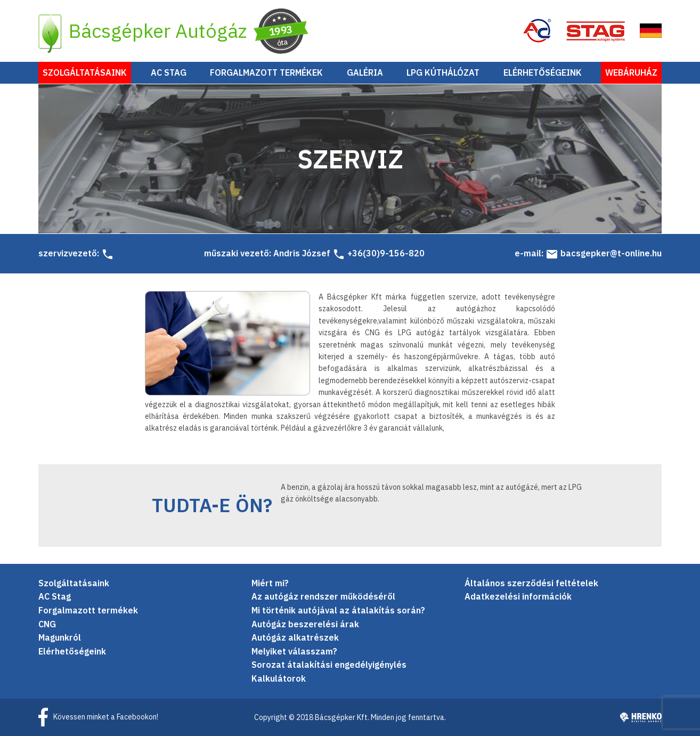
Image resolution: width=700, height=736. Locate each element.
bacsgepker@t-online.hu (604, 254)
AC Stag (169, 72)
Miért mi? (270, 583)
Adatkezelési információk (518, 597)
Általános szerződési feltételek (531, 583)
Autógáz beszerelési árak (305, 624)
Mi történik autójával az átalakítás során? (338, 610)
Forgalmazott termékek (266, 72)
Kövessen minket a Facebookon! (106, 717)
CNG (47, 624)
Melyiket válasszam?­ (294, 651)
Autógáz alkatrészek (295, 638)
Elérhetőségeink (543, 72)
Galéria (365, 72)
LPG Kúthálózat (443, 72)
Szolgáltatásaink (85, 72)
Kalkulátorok (279, 678)
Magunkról (60, 638)
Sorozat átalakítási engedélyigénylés (329, 665)
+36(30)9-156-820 (379, 254)
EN (650, 31)
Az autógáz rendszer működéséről (323, 597)
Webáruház (631, 72)
